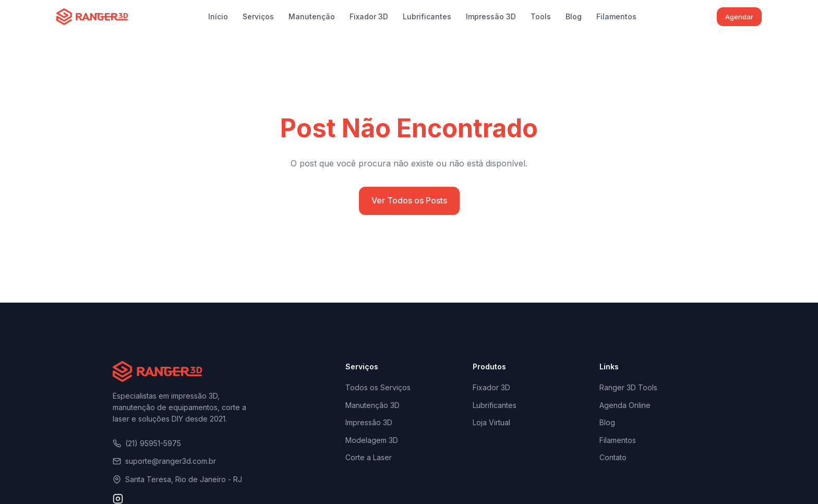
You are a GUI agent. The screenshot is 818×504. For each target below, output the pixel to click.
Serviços (258, 16)
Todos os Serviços (378, 387)
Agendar (739, 17)
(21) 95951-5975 (147, 443)
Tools (541, 16)
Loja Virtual (491, 422)
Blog (574, 16)
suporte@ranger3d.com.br (164, 461)
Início (218, 16)
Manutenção (312, 16)
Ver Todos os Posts (409, 200)
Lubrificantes (427, 16)
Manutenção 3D (372, 405)
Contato (613, 457)
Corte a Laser (369, 457)
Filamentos (616, 16)
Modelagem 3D (372, 440)
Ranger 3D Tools (628, 387)
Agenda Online (625, 405)
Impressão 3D (491, 16)
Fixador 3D (369, 16)
